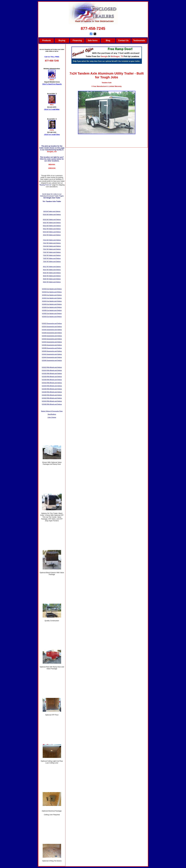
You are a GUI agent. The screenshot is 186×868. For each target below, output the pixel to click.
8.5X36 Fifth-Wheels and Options (52, 389)
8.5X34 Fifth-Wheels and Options (52, 386)
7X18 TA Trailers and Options (52, 255)
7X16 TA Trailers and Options (52, 252)
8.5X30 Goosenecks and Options (52, 336)
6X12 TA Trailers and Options (52, 229)
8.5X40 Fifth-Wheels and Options (52, 395)
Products (47, 40)
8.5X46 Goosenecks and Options (52, 360)
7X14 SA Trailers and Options (52, 246)
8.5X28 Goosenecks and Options (52, 333)
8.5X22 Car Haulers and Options (52, 298)
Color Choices (52, 417)
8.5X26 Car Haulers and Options (52, 304)
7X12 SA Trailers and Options (52, 240)
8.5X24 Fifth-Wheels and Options (52, 370)
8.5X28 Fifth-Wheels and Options (52, 377)
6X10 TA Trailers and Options (52, 223)
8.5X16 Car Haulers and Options (52, 289)
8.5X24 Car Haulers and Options (52, 301)
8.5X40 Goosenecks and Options (52, 351)
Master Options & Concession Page (52, 411)
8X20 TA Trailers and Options (52, 279)
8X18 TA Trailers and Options (52, 276)
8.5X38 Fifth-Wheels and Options (52, 392)
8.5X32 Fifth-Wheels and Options (52, 383)
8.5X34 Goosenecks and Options (52, 342)
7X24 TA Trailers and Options (52, 261)
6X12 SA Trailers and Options (52, 226)
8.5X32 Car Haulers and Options (52, 313)
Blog (108, 40)
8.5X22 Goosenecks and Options (52, 323)
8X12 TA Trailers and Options (52, 267)
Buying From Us (45, 185)
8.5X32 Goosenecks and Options (52, 339)
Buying (62, 40)
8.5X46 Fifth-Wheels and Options (52, 404)
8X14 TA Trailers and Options (52, 270)
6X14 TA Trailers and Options (52, 235)
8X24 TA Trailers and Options (52, 282)
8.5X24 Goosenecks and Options (52, 327)
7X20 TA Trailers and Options (52, 258)
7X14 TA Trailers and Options (52, 249)
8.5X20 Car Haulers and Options (52, 295)
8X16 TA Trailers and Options (52, 273)
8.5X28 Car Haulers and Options (52, 307)
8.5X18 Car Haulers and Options (52, 292)
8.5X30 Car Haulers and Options (52, 310)
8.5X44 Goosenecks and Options (52, 357)
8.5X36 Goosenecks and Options (52, 345)
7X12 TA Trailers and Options (52, 243)
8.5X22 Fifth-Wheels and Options (52, 367)
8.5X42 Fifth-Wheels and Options (52, 398)
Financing (77, 40)
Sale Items (93, 40)
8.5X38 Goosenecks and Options (52, 348)
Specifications (52, 414)
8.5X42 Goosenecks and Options (52, 354)
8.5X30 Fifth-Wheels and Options (52, 380)
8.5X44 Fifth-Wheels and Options (52, 401)
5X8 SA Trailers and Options (52, 211)
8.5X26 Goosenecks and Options (52, 330)
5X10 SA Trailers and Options (52, 214)
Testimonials (139, 40)
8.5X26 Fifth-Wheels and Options (52, 373)
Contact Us (123, 40)
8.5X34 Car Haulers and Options (52, 317)
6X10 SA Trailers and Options (52, 219)
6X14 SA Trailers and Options (52, 232)
